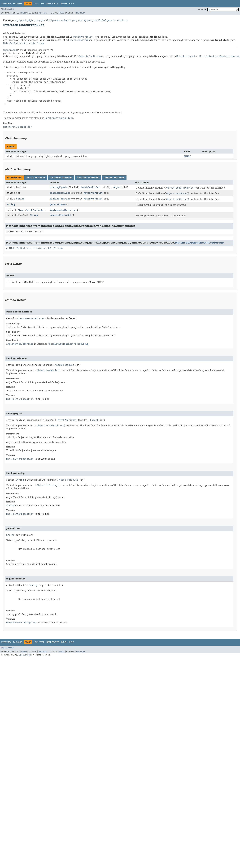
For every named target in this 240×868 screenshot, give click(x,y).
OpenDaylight (25, 655)
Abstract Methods (88, 178)
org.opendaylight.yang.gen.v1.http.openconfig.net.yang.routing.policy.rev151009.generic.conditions (71, 20)
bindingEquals (59, 187)
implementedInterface (63, 210)
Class (21, 210)
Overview (6, 4)
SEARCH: (202, 10)
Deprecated (53, 4)
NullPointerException (20, 399)
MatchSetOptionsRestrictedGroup (24, 43)
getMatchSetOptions (18, 248)
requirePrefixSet (61, 215)
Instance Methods (61, 178)
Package (18, 4)
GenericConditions (80, 40)
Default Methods (114, 178)
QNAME (187, 156)
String (20, 199)
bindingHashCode (60, 193)
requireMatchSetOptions (48, 248)
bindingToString (60, 199)
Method (43, 13)
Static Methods (36, 178)
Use (36, 4)
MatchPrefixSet (83, 37)
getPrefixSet (58, 204)
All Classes (7, 9)
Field (24, 13)
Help (72, 4)
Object (117, 187)
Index (64, 4)
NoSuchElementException (21, 623)
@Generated (10, 50)
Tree (42, 4)
